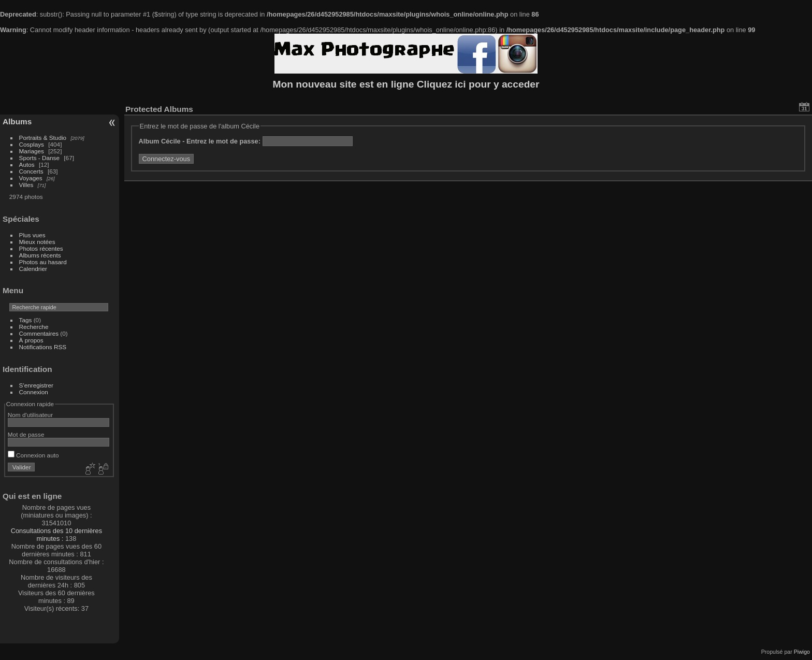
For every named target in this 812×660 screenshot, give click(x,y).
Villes (26, 185)
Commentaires (39, 333)
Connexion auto (33, 455)
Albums (17, 121)
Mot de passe (26, 434)
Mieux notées (37, 242)
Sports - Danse (39, 158)
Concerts (31, 171)
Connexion (34, 392)
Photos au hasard (43, 262)
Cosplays (32, 144)
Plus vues (32, 235)
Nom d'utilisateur (30, 415)
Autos (27, 164)
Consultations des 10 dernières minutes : (56, 535)
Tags (26, 320)
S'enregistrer (36, 385)
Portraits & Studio (43, 138)
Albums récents (40, 255)
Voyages (31, 178)
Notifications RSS (43, 347)
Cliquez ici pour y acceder (478, 84)
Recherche (34, 327)
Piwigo (802, 652)
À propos (31, 340)
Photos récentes (41, 248)
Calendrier (33, 269)
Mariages (32, 151)
